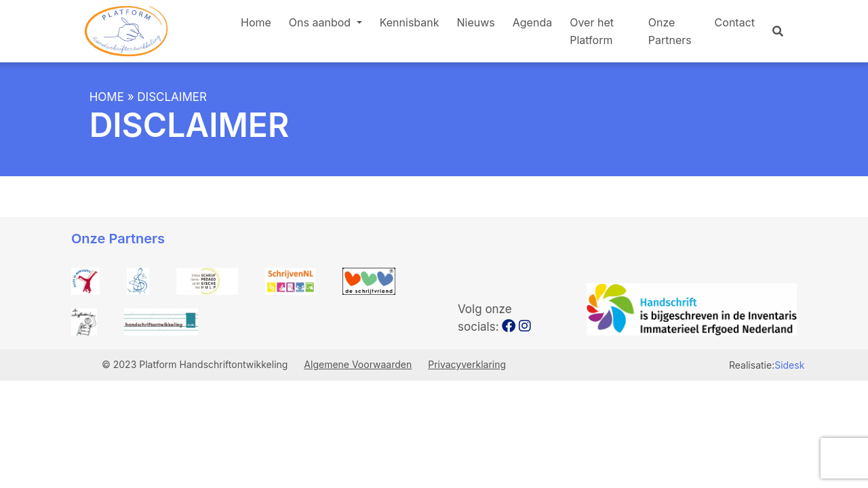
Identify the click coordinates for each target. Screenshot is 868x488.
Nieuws (476, 22)
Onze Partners (670, 31)
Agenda (532, 22)
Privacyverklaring (467, 364)
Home (256, 22)
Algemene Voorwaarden (358, 364)
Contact (735, 22)
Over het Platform (592, 31)
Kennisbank (410, 22)
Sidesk (789, 365)
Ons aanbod (321, 22)
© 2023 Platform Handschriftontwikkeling (196, 364)
